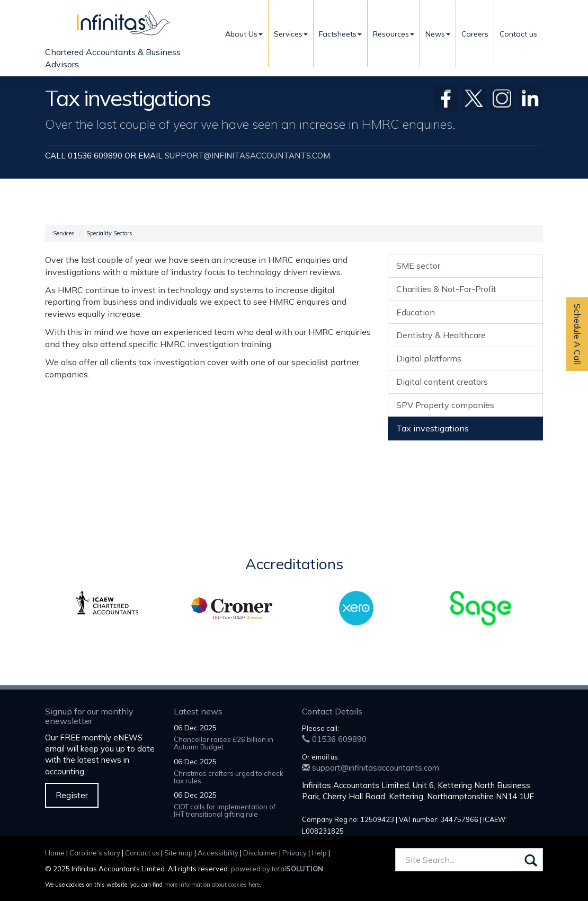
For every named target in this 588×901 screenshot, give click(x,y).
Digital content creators (442, 382)
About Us (244, 34)
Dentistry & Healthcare (441, 335)
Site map (179, 853)
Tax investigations (433, 428)
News (438, 34)
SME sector (418, 266)
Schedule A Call (577, 334)
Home (55, 853)
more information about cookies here (212, 885)
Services (291, 34)
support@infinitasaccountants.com (247, 156)
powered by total (277, 869)
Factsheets (340, 34)
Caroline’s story (95, 853)
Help (319, 853)
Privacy (295, 853)
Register (72, 795)
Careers (475, 34)
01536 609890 (334, 739)
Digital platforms (429, 358)
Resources (394, 34)
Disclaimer (260, 853)
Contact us (518, 34)
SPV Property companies (445, 405)
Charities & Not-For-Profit (446, 289)
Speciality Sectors (109, 233)
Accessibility (218, 853)
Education (416, 312)
